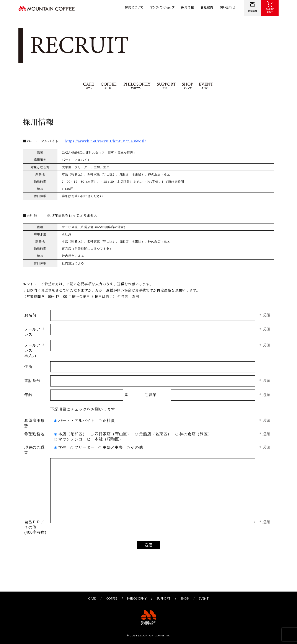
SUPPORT (167, 86)
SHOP (188, 86)
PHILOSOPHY (137, 86)
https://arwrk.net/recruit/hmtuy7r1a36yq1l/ (105, 141)
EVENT (206, 86)
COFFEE (109, 86)
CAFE (89, 86)
